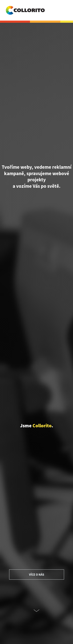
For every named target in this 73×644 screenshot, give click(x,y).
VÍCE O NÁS (37, 574)
